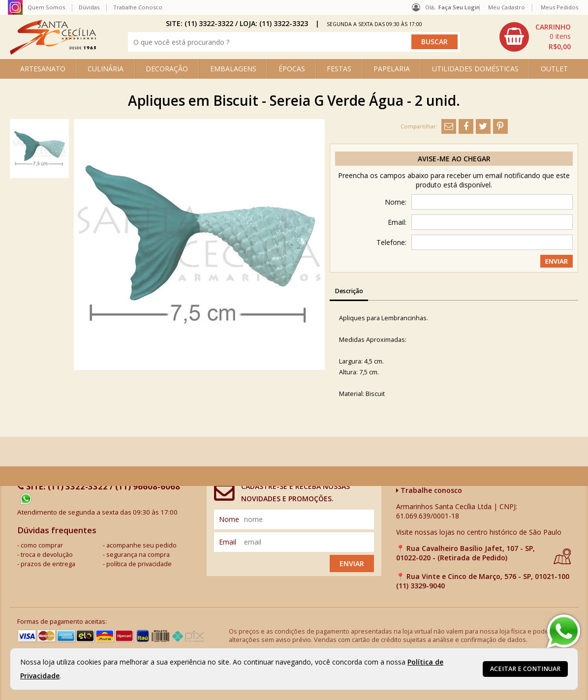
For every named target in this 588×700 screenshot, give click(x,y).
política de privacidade (139, 564)
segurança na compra (138, 555)
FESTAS (339, 69)
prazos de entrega (48, 564)
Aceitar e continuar (525, 669)
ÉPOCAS (292, 69)
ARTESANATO (43, 69)
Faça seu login (459, 7)
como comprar (42, 545)
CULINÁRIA (106, 69)
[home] (53, 52)
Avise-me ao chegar (454, 159)
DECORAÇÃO (167, 69)
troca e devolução (47, 555)
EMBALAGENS (233, 69)
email (228, 542)
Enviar (352, 563)
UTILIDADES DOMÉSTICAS (475, 69)
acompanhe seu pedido (141, 545)
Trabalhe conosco (429, 490)
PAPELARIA (392, 69)
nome (229, 519)
